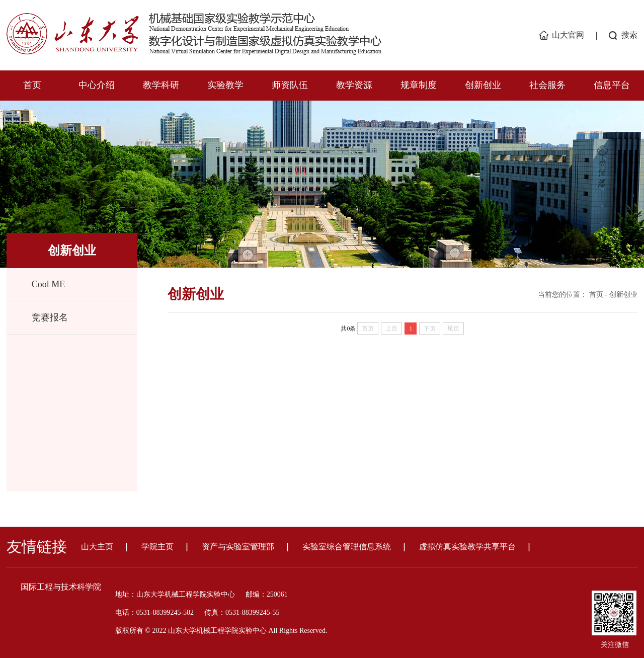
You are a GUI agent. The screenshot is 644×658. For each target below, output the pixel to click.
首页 (32, 85)
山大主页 (97, 547)
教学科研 (161, 85)
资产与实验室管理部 (238, 547)
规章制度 (419, 85)
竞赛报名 (50, 317)
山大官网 (568, 35)
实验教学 (225, 85)
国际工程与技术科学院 (61, 587)
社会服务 (547, 85)
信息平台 (612, 85)
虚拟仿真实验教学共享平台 (467, 547)
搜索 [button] (629, 35)
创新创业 (483, 85)
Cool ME (49, 284)
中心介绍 (97, 85)
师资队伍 (290, 85)
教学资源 (354, 85)
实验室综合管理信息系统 (347, 547)
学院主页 (157, 547)
